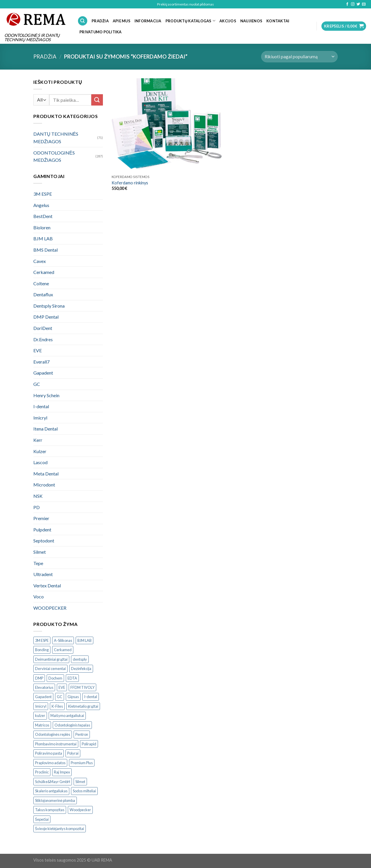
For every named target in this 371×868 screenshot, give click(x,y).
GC (37, 384)
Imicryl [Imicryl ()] (41, 706)
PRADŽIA (100, 21)
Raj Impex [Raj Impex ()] (62, 772)
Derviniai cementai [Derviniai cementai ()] (50, 669)
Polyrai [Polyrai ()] (73, 753)
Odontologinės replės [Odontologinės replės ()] (53, 734)
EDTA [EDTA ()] (72, 678)
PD (37, 507)
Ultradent (43, 574)
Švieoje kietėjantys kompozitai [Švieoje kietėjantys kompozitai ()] (60, 829)
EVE (38, 350)
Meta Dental (46, 474)
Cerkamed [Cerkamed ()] (63, 650)
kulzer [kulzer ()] (40, 716)
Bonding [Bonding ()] (42, 650)
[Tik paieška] (83, 21)
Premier (41, 518)
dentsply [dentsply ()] (80, 659)
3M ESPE (43, 194)
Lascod (40, 462)
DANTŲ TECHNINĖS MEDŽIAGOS (56, 138)
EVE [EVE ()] (62, 687)
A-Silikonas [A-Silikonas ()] (63, 640)
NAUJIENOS (251, 21)
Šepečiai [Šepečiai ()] (42, 819)
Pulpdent (42, 530)
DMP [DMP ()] (39, 678)
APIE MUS (122, 21)
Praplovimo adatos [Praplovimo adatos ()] (50, 763)
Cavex (40, 261)
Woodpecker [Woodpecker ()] (80, 810)
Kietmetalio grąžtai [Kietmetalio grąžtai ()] (83, 706)
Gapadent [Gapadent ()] (43, 697)
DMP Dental (46, 317)
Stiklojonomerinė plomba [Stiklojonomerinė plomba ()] (55, 800)
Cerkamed (44, 272)
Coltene (41, 283)
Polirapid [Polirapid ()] (89, 744)
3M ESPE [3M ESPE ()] (42, 640)
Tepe (38, 563)
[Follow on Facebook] (347, 4)
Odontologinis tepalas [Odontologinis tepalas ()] (72, 725)
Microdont (44, 485)
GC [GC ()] (60, 697)
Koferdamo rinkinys (130, 183)
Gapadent (43, 373)
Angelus (41, 205)
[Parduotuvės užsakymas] (299, 57)
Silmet (40, 552)
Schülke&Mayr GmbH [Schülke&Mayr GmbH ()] (53, 782)
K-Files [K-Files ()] (57, 706)
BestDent (43, 216)
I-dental (41, 406)
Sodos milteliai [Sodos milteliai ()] (84, 791)
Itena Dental (46, 429)
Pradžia (45, 57)
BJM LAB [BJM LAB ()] (84, 640)
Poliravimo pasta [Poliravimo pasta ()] (49, 753)
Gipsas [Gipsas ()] (73, 697)
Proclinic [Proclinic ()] (42, 772)
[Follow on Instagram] (353, 4)
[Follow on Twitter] (358, 4)
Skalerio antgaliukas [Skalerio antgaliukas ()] (51, 791)
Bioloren (42, 227)
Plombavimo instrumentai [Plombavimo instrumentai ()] (56, 744)
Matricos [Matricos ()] (42, 725)
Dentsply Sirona (49, 306)
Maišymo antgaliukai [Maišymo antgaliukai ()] (67, 716)
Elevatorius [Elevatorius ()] (44, 687)
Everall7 (41, 362)
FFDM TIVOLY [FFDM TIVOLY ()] (82, 687)
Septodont (44, 541)
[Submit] (97, 100)
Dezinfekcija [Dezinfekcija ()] (81, 669)
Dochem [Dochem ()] (55, 678)
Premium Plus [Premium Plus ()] (82, 763)
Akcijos (228, 21)
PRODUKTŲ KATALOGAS (190, 21)
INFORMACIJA (148, 21)
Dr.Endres (43, 339)
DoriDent (43, 328)
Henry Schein (46, 395)
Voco (39, 596)
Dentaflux (43, 294)
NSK (38, 496)
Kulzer (40, 451)
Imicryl (40, 418)
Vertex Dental (47, 585)
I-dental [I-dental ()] (91, 697)
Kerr (38, 440)
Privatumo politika (101, 32)
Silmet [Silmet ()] (80, 782)
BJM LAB (43, 238)
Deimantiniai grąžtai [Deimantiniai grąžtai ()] (51, 659)
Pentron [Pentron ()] (82, 734)
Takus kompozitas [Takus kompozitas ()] (50, 810)
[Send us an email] (364, 4)
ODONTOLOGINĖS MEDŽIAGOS (54, 156)
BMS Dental (46, 250)
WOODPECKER (50, 608)
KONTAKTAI (278, 21)
